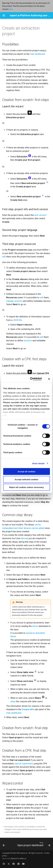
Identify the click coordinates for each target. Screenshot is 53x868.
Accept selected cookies (26, 479)
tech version (40, 215)
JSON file (17, 320)
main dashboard (37, 54)
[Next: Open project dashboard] (33, 845)
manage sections (14, 301)
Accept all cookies (26, 472)
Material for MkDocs (19, 859)
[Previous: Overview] (4, 845)
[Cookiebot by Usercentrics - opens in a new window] (31, 379)
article (35, 626)
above (24, 538)
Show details (38, 463)
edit (4, 257)
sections (28, 341)
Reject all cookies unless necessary (26, 487)
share (13, 701)
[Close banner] (49, 379)
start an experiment (24, 764)
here (11, 9)
